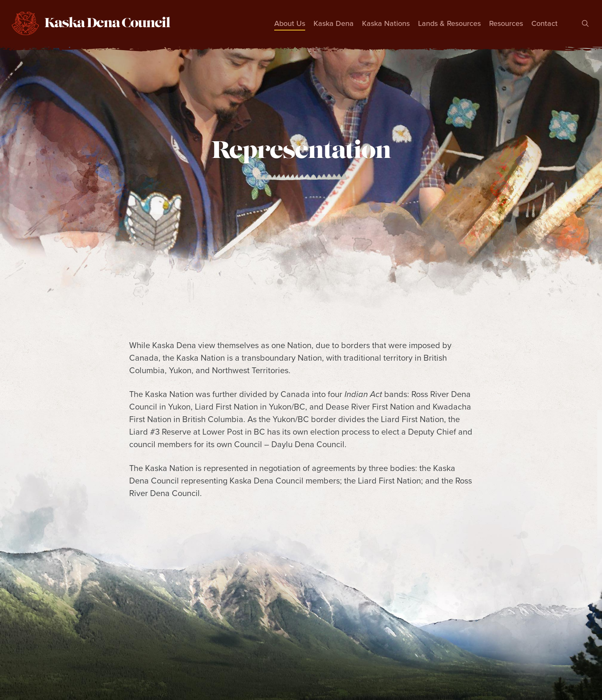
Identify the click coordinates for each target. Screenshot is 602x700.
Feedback (501, 664)
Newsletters (358, 664)
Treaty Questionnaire (431, 664)
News (313, 664)
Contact (547, 664)
